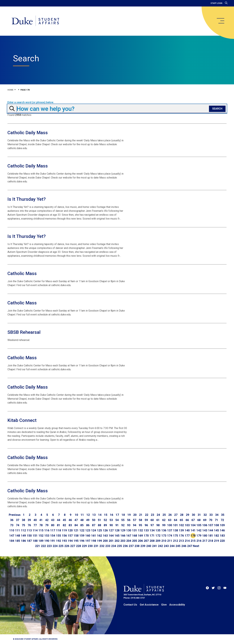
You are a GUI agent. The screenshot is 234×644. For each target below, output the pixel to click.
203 (123, 541)
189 (41, 541)
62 (164, 520)
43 (53, 520)
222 (43, 546)
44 (58, 520)
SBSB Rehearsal (24, 332)
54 (117, 520)
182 (216, 536)
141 (193, 530)
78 (41, 525)
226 (67, 546)
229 (84, 546)
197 (88, 541)
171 (152, 536)
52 (105, 520)
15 (106, 515)
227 (73, 546)
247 (190, 546)
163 (105, 536)
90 (111, 525)
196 (82, 541)
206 (140, 541)
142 (199, 530)
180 (205, 536)
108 (216, 525)
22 (147, 515)
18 (123, 515)
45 (64, 520)
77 (35, 525)
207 (146, 541)
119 (64, 530)
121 (76, 530)
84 (76, 525)
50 (94, 520)
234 (114, 546)
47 (76, 520)
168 (135, 536)
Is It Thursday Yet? (27, 199)
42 (47, 520)
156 (64, 536)
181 (211, 536)
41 (41, 520)
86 (88, 525)
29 (188, 515)
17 (117, 515)
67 (193, 520)
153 (47, 536)
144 (211, 530)
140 (187, 530)
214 (187, 541)
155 (58, 536)
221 (38, 546)
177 (187, 536)
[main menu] (220, 21)
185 (18, 541)
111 (18, 530)
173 (164, 536)
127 (111, 530)
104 (193, 525)
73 (12, 525)
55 (123, 520)
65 (181, 520)
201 (111, 541)
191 (53, 541)
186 (23, 541)
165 (117, 536)
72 (222, 520)
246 (184, 546)
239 (143, 546)
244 (172, 546)
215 (193, 541)
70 (211, 520)
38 (23, 520)
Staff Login (216, 3)
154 (53, 536)
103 (187, 525)
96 (146, 525)
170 (146, 536)
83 (70, 525)
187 (29, 541)
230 (90, 546)
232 (102, 546)
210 (164, 541)
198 (94, 541)
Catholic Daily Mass (28, 133)
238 (137, 546)
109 (222, 525)
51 (99, 520)
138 (175, 530)
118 (58, 530)
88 (99, 525)
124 (94, 530)
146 (222, 530)
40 (35, 520)
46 (70, 520)
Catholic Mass (22, 273)
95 (140, 525)
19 (129, 515)
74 (18, 525)
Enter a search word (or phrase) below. (31, 102)
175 (175, 536)
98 (158, 525)
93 (129, 525)
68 (199, 520)
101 (175, 525)
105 (199, 525)
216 (199, 541)
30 (193, 515)
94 (135, 525)
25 (164, 515)
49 (88, 520)
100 (170, 525)
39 (29, 520)
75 (23, 525)
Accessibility (177, 605)
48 (82, 520)
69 (205, 520)
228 (78, 546)
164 (111, 536)
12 (88, 515)
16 (111, 515)
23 (152, 515)
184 (12, 541)
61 (158, 520)
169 (140, 536)
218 (211, 541)
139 (181, 530)
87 (94, 525)
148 (18, 536)
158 (76, 536)
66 (187, 520)
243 (166, 546)
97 (152, 525)
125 (99, 530)
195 (76, 541)
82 (64, 525)
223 (49, 546)
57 (135, 520)
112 (23, 530)
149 (23, 536)
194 (70, 541)
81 (58, 525)
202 (117, 541)
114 (35, 530)
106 (205, 525)
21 (141, 515)
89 (105, 525)
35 (223, 515)
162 (99, 536)
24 (158, 515)
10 (76, 515)
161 (94, 536)
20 (135, 515)
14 (100, 515)
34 (217, 515)
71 (216, 520)
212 (175, 541)
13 (94, 515)
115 (41, 530)
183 (222, 536)
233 (108, 546)
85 (82, 525)
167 (129, 536)
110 (12, 530)
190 (47, 541)
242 (160, 546)
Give (164, 605)
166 (123, 536)
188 (35, 541)
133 (146, 530)
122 (82, 530)
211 (170, 541)
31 (199, 515)
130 (129, 530)
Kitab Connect (22, 420)
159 (82, 536)
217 (205, 541)
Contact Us (130, 605)
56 (129, 520)
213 (181, 541)
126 (105, 530)
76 (29, 525)
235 (119, 546)
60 (152, 520)
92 (123, 525)
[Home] (36, 21)
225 (61, 546)
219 (216, 541)
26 (170, 515)
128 (117, 530)
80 (53, 525)
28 (182, 515)
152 (41, 536)
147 (12, 536)
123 (88, 530)
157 (70, 536)
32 (205, 515)
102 (181, 525)
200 (105, 541)
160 (88, 536)
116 (47, 530)
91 (117, 525)
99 (164, 525)
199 (99, 541)
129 (123, 530)
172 (158, 536)
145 (216, 530)
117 (53, 530)
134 (152, 530)
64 (175, 520)
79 (47, 525)
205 (135, 541)
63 (170, 520)
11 (82, 515)
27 (176, 515)
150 (29, 536)
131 (135, 530)
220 (222, 541)
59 (146, 520)
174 (170, 536)
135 (158, 530)
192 (58, 541)
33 (211, 515)
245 (178, 546)
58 (140, 520)
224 (55, 546)
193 (64, 541)
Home (10, 90)
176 (181, 536)
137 (170, 530)
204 (129, 541)
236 (125, 546)
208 (152, 541)
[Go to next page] (196, 546)
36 (12, 520)
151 (35, 536)
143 (205, 530)
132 (140, 530)
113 (29, 530)
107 (211, 525)
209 (158, 541)
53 (111, 520)
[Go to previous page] (15, 515)
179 (199, 536)
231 (96, 546)
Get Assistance (149, 605)
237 (131, 546)
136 (164, 530)
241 (155, 546)
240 (149, 546)
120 (70, 530)
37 (18, 520)
